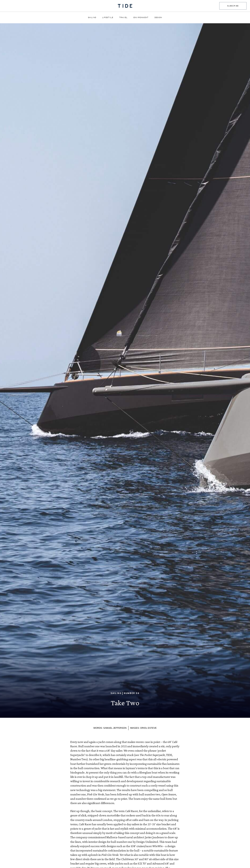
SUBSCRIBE (233, 6)
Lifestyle (108, 17)
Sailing (92, 17)
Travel (123, 17)
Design (158, 17)
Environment (141, 17)
